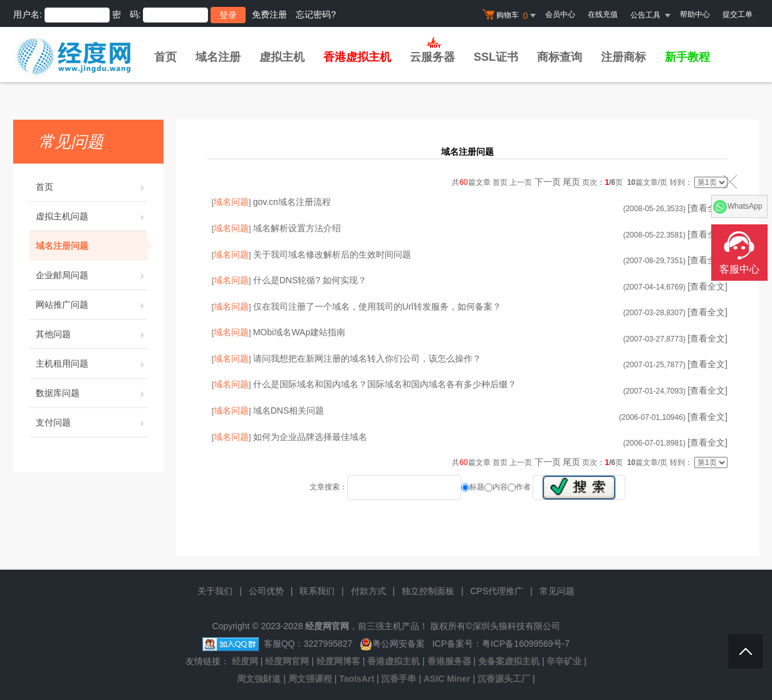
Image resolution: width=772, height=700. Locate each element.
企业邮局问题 (91, 275)
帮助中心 (695, 14)
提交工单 (738, 14)
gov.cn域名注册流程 (292, 202)
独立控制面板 (428, 591)
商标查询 (560, 57)
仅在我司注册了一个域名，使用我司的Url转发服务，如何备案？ (377, 306)
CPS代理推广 (497, 591)
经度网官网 (327, 626)
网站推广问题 (91, 305)
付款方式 (368, 591)
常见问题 (557, 591)
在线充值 (603, 14)
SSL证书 (496, 57)
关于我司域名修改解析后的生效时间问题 (332, 254)
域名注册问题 (91, 246)
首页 (165, 57)
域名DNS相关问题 (289, 410)
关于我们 (215, 591)
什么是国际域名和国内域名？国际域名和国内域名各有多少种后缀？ (385, 384)
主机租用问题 (91, 363)
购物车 (511, 16)
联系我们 (317, 591)
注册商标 (623, 57)
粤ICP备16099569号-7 (526, 644)
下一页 (548, 182)
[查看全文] (707, 208)
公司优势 (266, 591)
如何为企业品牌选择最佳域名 (310, 437)
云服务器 (432, 55)
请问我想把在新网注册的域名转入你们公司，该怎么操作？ (367, 358)
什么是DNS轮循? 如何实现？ (310, 280)
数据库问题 (91, 393)
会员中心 (560, 14)
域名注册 (218, 57)
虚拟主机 (282, 57)
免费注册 (269, 14)
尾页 (571, 182)
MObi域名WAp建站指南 (299, 332)
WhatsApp (745, 206)
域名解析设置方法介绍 (297, 228)
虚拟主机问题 (91, 216)
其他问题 (91, 334)
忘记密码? (316, 14)
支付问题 (91, 422)
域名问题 (231, 202)
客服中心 (739, 269)
